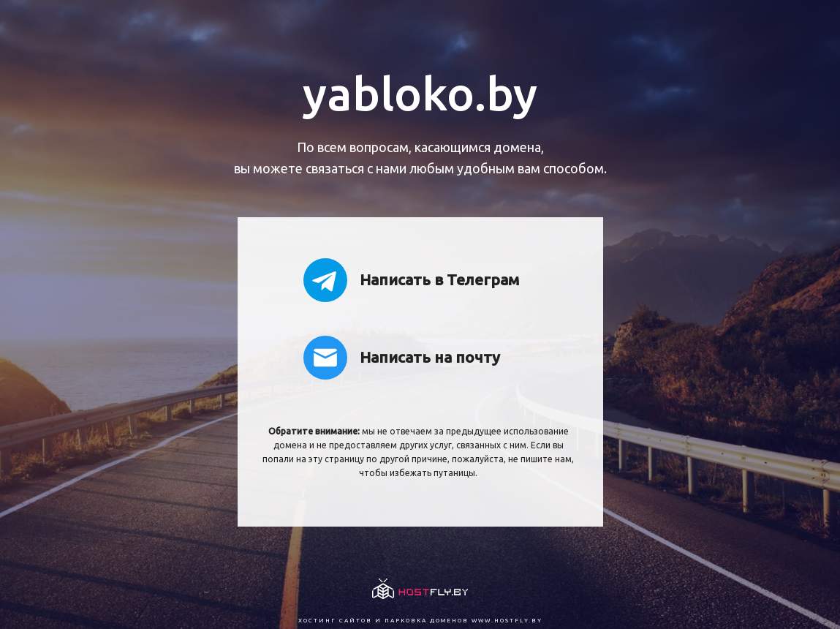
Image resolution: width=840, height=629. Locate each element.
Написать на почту (402, 358)
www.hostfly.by (507, 621)
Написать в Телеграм (411, 280)
